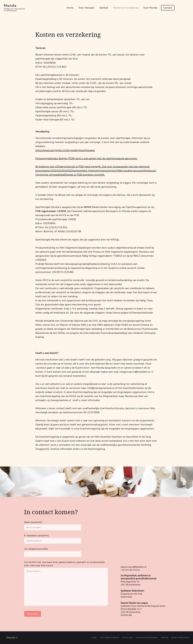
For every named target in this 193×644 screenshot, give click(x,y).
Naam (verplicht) (33, 522)
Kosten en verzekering (126, 8)
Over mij (164, 638)
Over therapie (86, 8)
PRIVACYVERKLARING (180, 638)
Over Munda (150, 8)
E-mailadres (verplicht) (37, 536)
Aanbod (104, 8)
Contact (168, 8)
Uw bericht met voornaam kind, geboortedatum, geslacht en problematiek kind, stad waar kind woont (64, 564)
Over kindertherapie (110, 638)
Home (70, 8)
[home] (14, 8)
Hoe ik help (128, 638)
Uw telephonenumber (36, 549)
